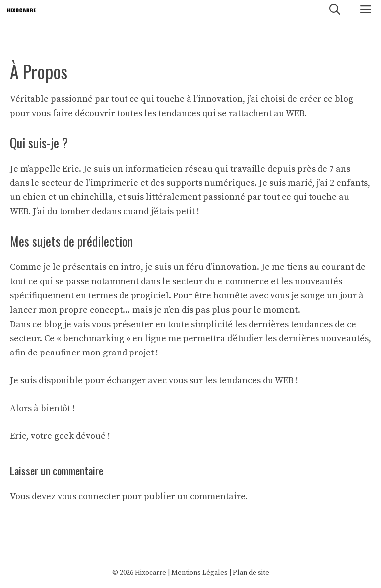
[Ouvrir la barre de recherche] (335, 10)
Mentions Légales (199, 573)
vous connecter (89, 497)
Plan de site (251, 573)
